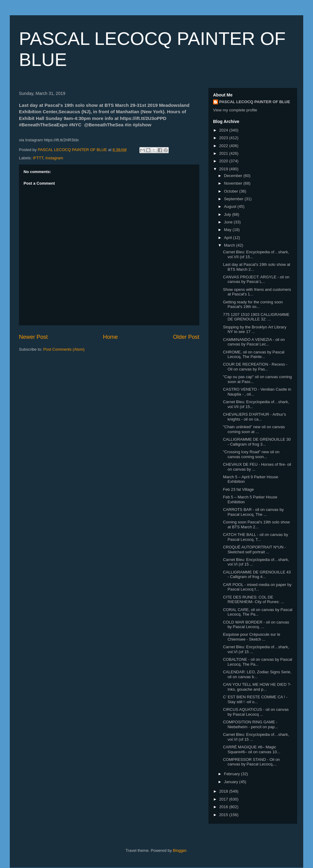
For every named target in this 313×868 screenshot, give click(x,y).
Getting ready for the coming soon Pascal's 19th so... (253, 304)
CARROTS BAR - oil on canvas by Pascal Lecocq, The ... (253, 512)
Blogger (180, 850)
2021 (224, 153)
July (228, 214)
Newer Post (33, 337)
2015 (224, 815)
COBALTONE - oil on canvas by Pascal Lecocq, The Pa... (257, 662)
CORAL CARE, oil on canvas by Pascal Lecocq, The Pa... (258, 612)
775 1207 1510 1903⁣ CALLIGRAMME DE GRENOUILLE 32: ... (256, 317)
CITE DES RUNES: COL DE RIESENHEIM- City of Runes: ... (253, 600)
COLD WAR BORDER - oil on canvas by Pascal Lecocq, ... (256, 625)
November (234, 183)
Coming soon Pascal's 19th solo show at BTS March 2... (256, 524)
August (231, 206)
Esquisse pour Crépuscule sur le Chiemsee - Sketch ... (251, 637)
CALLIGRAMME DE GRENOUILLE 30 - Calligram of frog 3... (257, 442)
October (232, 191)
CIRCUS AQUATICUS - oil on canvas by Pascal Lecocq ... (256, 712)
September (234, 199)
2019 (224, 169)
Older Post (186, 337)
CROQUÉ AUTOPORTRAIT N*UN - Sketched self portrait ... (254, 550)
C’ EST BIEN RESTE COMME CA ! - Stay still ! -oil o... (255, 699)
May (228, 230)
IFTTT (38, 158)
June (229, 222)
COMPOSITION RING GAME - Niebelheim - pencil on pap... (250, 724)
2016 (224, 807)
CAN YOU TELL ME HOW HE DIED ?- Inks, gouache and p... (257, 687)
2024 (224, 130)
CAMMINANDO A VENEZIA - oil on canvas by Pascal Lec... (254, 342)
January (232, 782)
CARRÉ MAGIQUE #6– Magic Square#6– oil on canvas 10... (251, 749)
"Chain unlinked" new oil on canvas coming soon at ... (254, 429)
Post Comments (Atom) (64, 349)
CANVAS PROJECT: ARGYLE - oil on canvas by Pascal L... (256, 279)
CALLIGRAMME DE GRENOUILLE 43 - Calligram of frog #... (257, 575)
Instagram (54, 158)
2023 (224, 138)
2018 (224, 791)
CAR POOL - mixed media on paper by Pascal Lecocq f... (257, 587)
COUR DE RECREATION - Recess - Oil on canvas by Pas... (255, 367)
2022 (224, 146)
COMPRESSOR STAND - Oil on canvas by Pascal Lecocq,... (251, 762)
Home (110, 337)
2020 (224, 161)
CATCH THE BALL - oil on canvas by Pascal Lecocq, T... (255, 537)
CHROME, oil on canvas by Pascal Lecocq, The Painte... (254, 354)
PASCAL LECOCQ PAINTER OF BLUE (255, 102)
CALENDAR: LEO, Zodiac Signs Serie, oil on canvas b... (257, 674)
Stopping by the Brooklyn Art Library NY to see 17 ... (254, 329)
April (229, 238)
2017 (224, 799)
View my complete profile (235, 110)
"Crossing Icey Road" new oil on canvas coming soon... (251, 454)
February (233, 774)
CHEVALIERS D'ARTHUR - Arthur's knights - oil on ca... (254, 417)
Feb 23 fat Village (238, 489)
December (234, 176)
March (230, 245)
